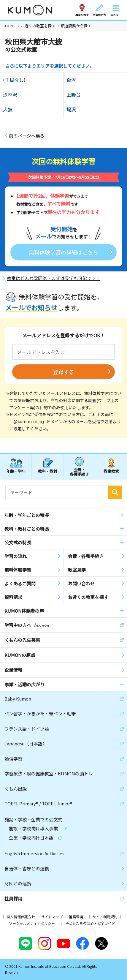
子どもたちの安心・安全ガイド (90, 923)
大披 (8, 109)
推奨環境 (76, 917)
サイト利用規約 (105, 917)
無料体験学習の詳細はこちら (63, 252)
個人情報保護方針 (21, 917)
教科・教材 (48, 471)
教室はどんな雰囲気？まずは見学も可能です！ (54, 278)
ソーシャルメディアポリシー (32, 923)
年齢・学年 (16, 471)
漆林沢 (10, 94)
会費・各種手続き (79, 472)
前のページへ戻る (27, 136)
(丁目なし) (14, 80)
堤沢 (71, 109)
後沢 (71, 80)
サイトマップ (52, 917)
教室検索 (111, 471)
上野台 (74, 94)
